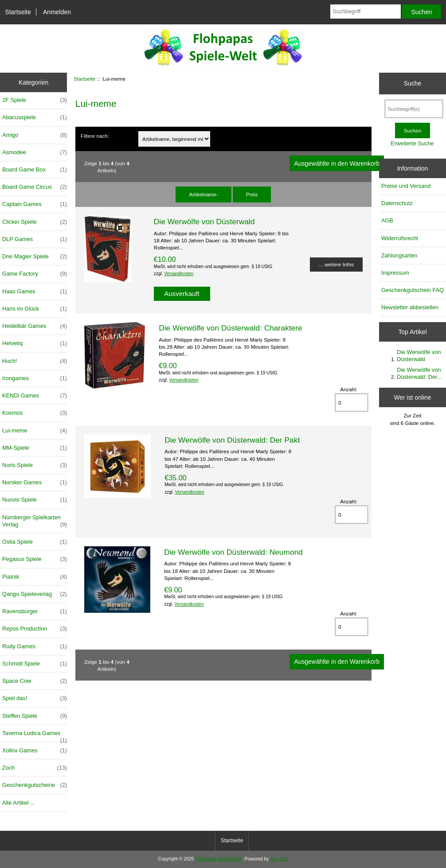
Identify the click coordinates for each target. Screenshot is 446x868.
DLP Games (35, 239)
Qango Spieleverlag (35, 594)
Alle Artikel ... (19, 803)
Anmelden (57, 12)
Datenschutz (397, 203)
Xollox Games (35, 751)
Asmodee (35, 152)
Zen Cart (279, 859)
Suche (413, 83)
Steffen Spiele (35, 716)
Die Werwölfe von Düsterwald (204, 222)
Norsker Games (35, 483)
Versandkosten (179, 274)
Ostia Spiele (35, 542)
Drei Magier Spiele (35, 257)
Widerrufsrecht (400, 238)
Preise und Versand (406, 186)
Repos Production (35, 629)
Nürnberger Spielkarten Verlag (35, 521)
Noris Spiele (35, 465)
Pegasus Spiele (35, 559)
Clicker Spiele (35, 222)
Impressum (395, 273)
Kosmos (35, 413)
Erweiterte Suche (412, 143)
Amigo (35, 135)
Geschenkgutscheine (35, 785)
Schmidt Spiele (35, 664)
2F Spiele (35, 100)
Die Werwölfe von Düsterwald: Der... (419, 373)
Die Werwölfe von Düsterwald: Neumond (233, 552)
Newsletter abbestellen (410, 307)
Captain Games (35, 204)
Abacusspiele (35, 117)
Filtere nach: (95, 136)
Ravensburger (35, 611)
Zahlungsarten (399, 255)
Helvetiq (35, 343)
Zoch (35, 768)
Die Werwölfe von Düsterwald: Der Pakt (232, 440)
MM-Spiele (35, 448)
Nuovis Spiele (35, 500)
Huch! (35, 361)
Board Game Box (35, 170)
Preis (252, 194)
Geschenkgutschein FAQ (413, 290)
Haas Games (35, 292)
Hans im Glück (35, 309)
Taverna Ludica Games (35, 736)
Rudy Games (35, 646)
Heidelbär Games (35, 326)
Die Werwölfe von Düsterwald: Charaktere (230, 328)
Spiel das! (35, 698)
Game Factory (35, 274)
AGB (387, 220)
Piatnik (35, 577)
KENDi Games (35, 396)
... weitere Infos (336, 264)
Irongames (35, 378)
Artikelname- (203, 194)
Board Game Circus (35, 187)
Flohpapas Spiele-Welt (219, 859)
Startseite (18, 12)
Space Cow (35, 681)
